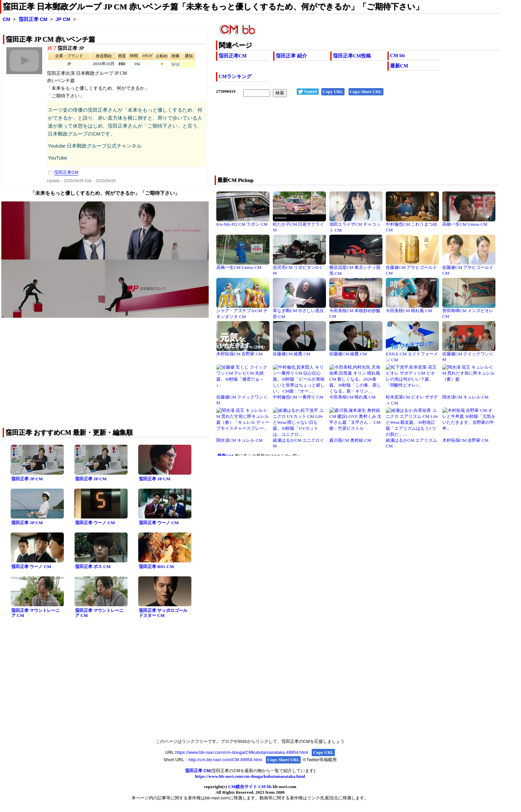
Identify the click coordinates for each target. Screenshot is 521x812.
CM (6, 19)
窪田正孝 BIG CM (156, 567)
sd (178, 64)
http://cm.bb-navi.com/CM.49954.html (225, 760)
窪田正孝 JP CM (27, 479)
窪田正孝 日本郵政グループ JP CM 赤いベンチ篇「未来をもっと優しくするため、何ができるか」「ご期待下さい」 (213, 7)
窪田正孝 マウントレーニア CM (36, 613)
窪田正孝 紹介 (291, 56)
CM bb (397, 56)
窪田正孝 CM (33, 19)
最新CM (399, 66)
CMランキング (235, 76)
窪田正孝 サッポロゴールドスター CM (163, 613)
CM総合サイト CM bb (250, 787)
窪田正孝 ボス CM (93, 567)
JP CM (63, 19)
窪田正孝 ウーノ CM (95, 523)
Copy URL (333, 92)
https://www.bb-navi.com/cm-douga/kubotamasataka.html (250, 776)
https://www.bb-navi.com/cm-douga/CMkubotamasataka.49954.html (241, 752)
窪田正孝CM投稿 (352, 56)
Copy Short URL (366, 92)
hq (173, 64)
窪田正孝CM (233, 56)
